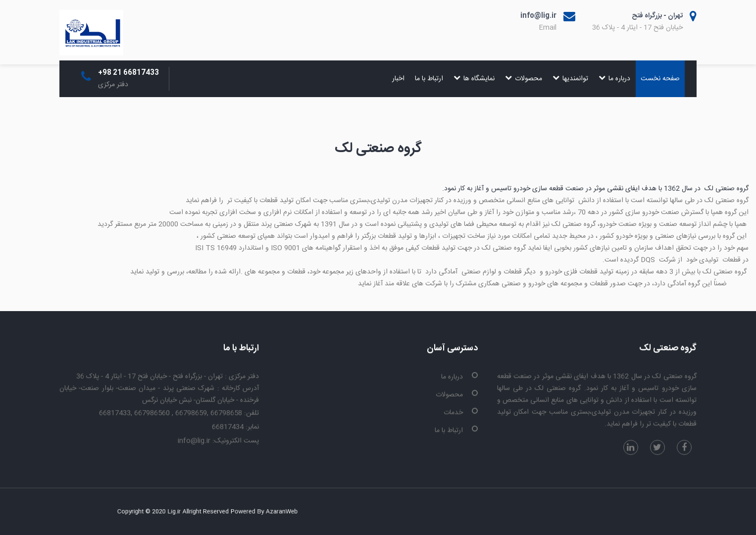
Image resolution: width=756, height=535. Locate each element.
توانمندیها (570, 79)
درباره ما (614, 79)
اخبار (398, 79)
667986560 (153, 414)
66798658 (226, 414)
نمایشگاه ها (474, 79)
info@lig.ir (538, 16)
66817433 (115, 414)
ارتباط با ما (429, 79)
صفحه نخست (660, 79)
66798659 (191, 414)
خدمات (453, 413)
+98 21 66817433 (128, 73)
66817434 (228, 428)
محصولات (524, 79)
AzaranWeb (263, 512)
